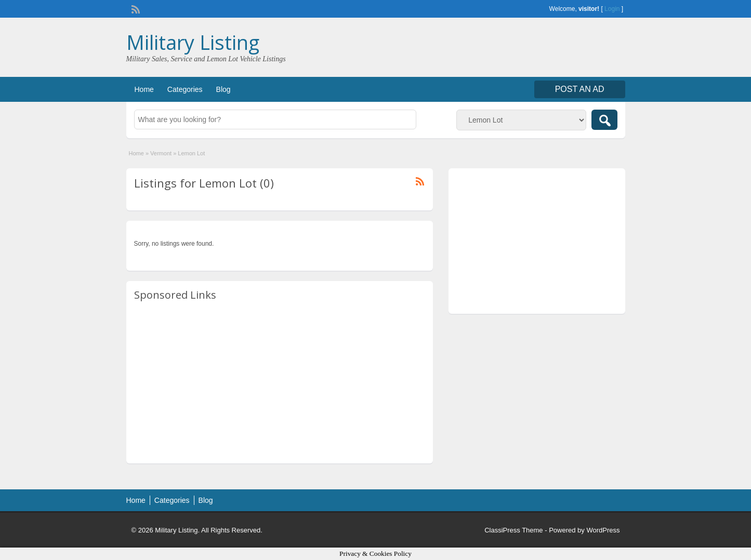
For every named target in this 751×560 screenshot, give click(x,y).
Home (144, 89)
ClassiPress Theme (513, 530)
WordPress (603, 530)
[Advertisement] (280, 383)
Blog (223, 89)
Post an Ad (580, 89)
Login (612, 9)
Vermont (161, 153)
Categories (185, 89)
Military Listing (193, 42)
